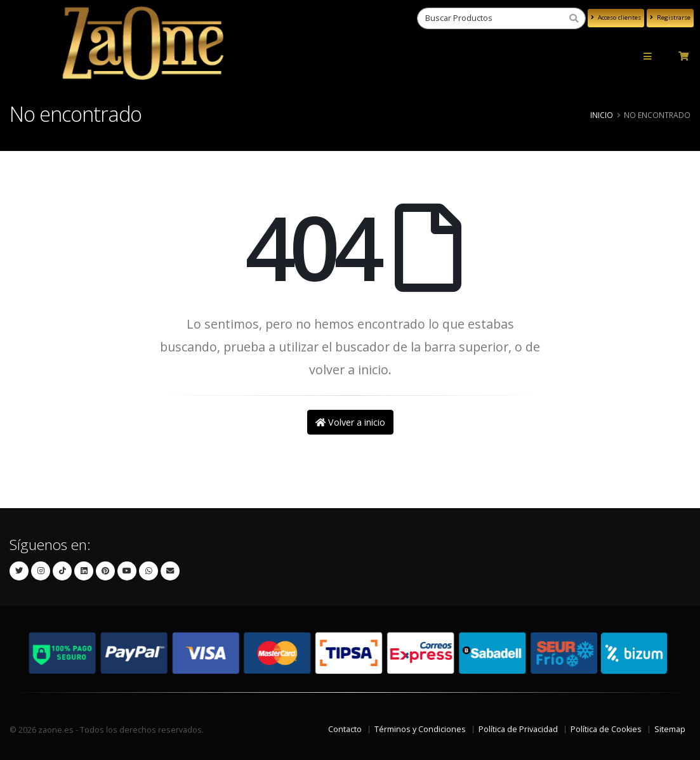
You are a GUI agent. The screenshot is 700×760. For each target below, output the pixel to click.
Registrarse (670, 17)
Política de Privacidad (518, 729)
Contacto (345, 729)
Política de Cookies (606, 729)
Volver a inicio (350, 422)
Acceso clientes (616, 17)
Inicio (602, 115)
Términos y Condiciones (420, 729)
